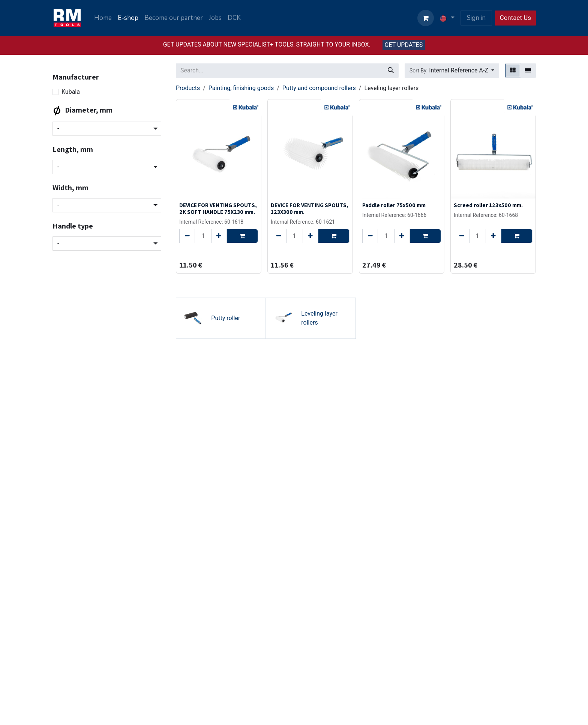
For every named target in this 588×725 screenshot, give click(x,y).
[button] (452, 71)
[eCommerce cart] (426, 18)
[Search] (391, 71)
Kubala (71, 92)
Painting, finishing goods (241, 88)
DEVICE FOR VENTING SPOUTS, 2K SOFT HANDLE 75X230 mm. (218, 208)
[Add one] (219, 236)
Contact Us (515, 18)
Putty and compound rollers (319, 88)
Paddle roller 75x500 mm (394, 205)
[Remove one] (187, 236)
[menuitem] (103, 18)
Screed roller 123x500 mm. (488, 205)
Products (188, 88)
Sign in (476, 18)
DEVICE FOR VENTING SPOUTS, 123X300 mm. (310, 208)
